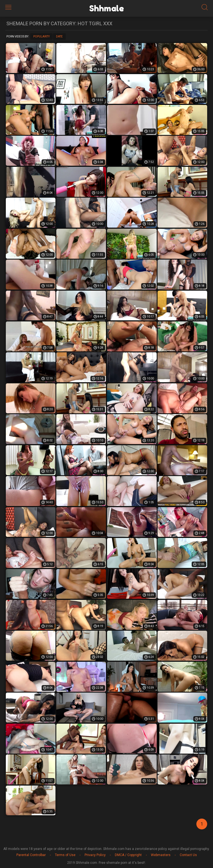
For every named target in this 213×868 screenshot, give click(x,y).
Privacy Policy (95, 855)
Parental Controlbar (31, 855)
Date (59, 37)
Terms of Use (65, 855)
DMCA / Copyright (128, 855)
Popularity (41, 37)
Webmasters (161, 855)
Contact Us (188, 855)
